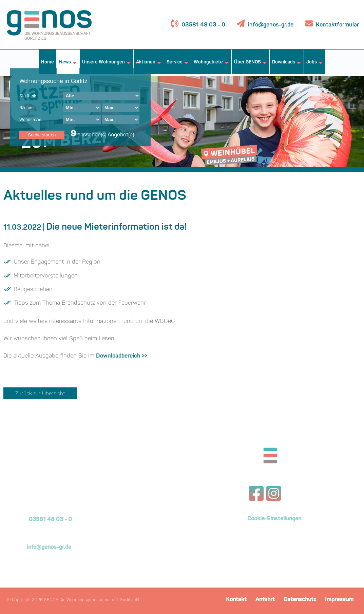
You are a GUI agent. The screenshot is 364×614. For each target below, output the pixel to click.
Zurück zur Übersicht (40, 394)
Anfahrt (265, 600)
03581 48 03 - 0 (203, 25)
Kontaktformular (337, 25)
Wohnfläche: (31, 120)
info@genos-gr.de (271, 25)
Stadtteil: (28, 96)
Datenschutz (300, 600)
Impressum (339, 600)
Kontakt (236, 600)
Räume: (26, 108)
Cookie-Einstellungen (274, 519)
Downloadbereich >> (122, 356)
